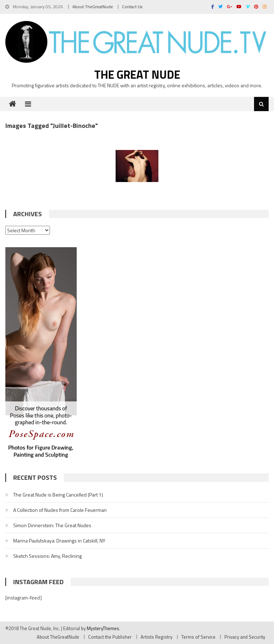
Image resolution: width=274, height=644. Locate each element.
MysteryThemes (103, 628)
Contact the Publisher (110, 637)
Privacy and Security (245, 637)
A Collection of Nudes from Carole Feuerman (60, 510)
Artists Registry (156, 637)
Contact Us (132, 7)
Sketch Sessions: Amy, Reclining (47, 556)
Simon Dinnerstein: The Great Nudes (52, 525)
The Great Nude (137, 74)
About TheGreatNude (93, 7)
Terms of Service (198, 637)
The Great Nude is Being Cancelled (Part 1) (58, 495)
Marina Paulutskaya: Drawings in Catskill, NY (59, 541)
